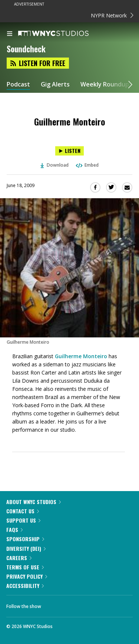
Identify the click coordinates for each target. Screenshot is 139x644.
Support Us (23, 520)
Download (54, 165)
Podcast (18, 84)
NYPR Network (112, 15)
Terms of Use (25, 567)
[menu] (10, 34)
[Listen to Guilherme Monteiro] (69, 151)
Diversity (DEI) (26, 548)
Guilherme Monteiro (81, 356)
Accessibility (25, 586)
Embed (87, 165)
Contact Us (23, 511)
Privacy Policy (27, 576)
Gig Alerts (55, 84)
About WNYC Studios (34, 502)
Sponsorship (25, 539)
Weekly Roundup (105, 84)
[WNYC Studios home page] (63, 34)
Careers (19, 558)
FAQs (14, 529)
